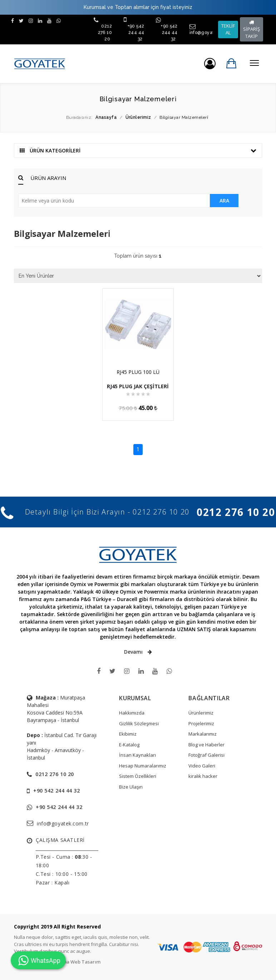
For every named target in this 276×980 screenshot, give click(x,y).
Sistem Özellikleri (138, 776)
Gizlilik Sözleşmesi (139, 723)
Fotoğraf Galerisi (206, 755)
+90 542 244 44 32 (136, 33)
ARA (224, 201)
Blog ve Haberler (206, 745)
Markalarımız (203, 734)
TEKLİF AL (228, 29)
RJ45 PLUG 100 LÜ (138, 372)
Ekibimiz (128, 734)
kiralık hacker (203, 776)
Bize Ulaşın (131, 787)
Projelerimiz (201, 723)
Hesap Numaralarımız (143, 766)
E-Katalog (129, 745)
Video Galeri (202, 766)
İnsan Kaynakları (137, 755)
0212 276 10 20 (105, 33)
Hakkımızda (132, 713)
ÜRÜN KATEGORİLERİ (138, 150)
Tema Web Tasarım (78, 962)
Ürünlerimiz (201, 713)
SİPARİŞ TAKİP (252, 30)
